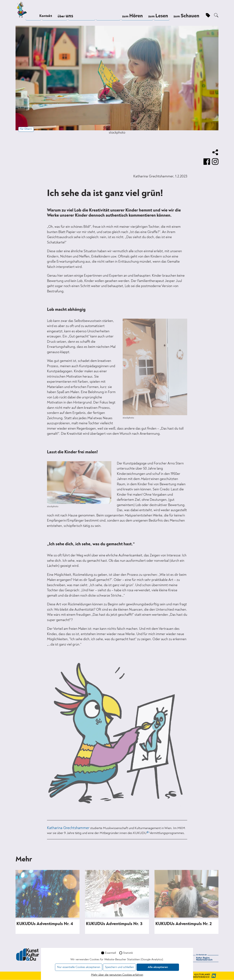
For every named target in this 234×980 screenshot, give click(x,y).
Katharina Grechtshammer (68, 828)
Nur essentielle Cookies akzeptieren (79, 967)
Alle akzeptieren (158, 967)
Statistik (128, 953)
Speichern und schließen (119, 967)
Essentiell (110, 953)
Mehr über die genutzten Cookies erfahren (117, 975)
